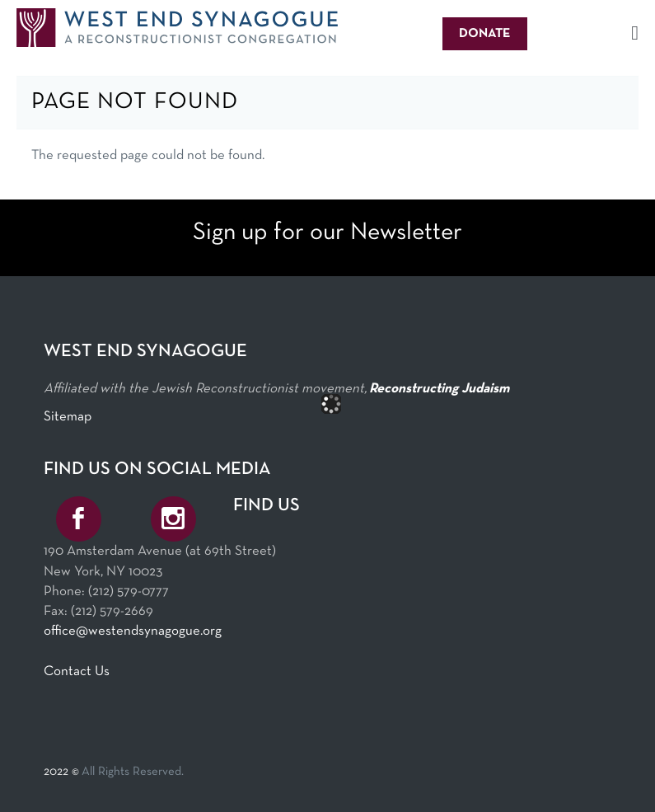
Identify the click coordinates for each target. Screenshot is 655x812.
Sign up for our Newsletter (327, 233)
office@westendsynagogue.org (133, 631)
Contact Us (77, 671)
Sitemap (68, 417)
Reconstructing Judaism (439, 389)
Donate (485, 34)
